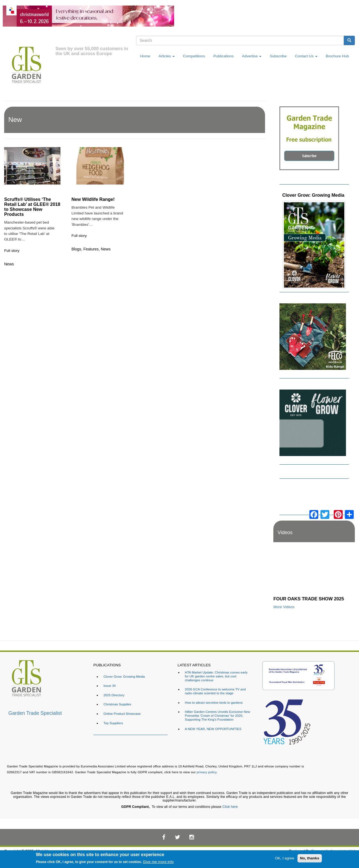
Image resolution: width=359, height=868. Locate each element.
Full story (12, 251)
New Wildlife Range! (93, 199)
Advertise (252, 56)
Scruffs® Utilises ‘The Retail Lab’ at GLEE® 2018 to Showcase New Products (32, 207)
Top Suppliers (113, 723)
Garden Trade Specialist (35, 713)
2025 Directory (114, 695)
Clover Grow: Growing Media (313, 195)
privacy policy (207, 772)
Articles (167, 56)
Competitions (194, 56)
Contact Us (306, 56)
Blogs (76, 249)
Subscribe (278, 56)
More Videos (284, 607)
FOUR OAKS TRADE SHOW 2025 (309, 599)
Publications (223, 56)
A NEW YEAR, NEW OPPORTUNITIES (213, 729)
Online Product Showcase (122, 714)
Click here (230, 807)
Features (91, 249)
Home (145, 56)
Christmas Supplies (117, 704)
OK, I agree (285, 858)
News (9, 264)
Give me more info (158, 862)
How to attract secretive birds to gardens (214, 702)
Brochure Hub (337, 56)
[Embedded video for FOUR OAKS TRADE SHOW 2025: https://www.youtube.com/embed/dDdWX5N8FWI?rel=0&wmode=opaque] (314, 571)
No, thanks (310, 858)
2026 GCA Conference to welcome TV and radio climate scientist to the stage (215, 691)
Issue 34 (110, 686)
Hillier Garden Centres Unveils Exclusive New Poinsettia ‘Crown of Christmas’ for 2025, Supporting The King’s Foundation (217, 715)
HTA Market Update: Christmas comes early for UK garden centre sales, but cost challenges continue (216, 676)
